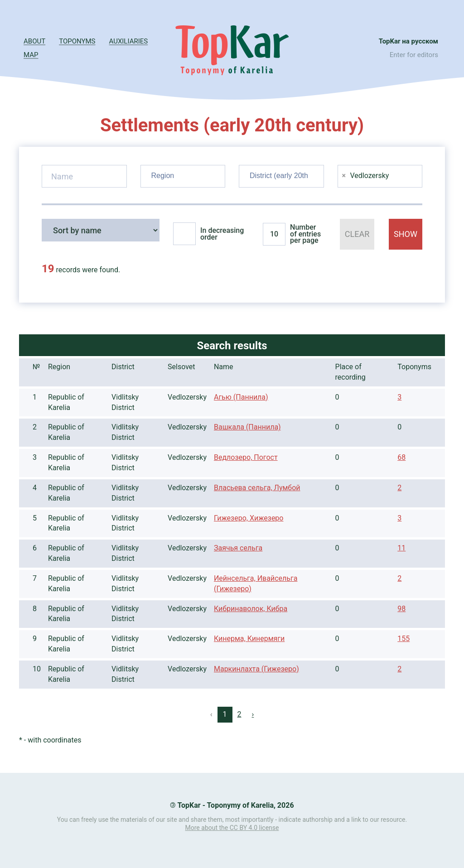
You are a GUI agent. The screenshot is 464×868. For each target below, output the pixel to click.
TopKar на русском (408, 41)
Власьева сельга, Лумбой (257, 488)
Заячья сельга (238, 548)
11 (401, 548)
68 (401, 457)
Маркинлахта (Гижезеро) (256, 669)
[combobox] (183, 176)
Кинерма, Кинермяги (249, 639)
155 (404, 639)
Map (31, 55)
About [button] (34, 41)
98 (401, 609)
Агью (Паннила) (241, 397)
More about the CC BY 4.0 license (232, 828)
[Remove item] (344, 176)
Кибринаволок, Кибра (251, 609)
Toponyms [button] (77, 41)
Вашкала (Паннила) (247, 427)
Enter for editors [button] (414, 55)
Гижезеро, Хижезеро (249, 518)
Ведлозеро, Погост (246, 457)
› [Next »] (253, 714)
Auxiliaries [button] (129, 41)
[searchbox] (184, 174)
